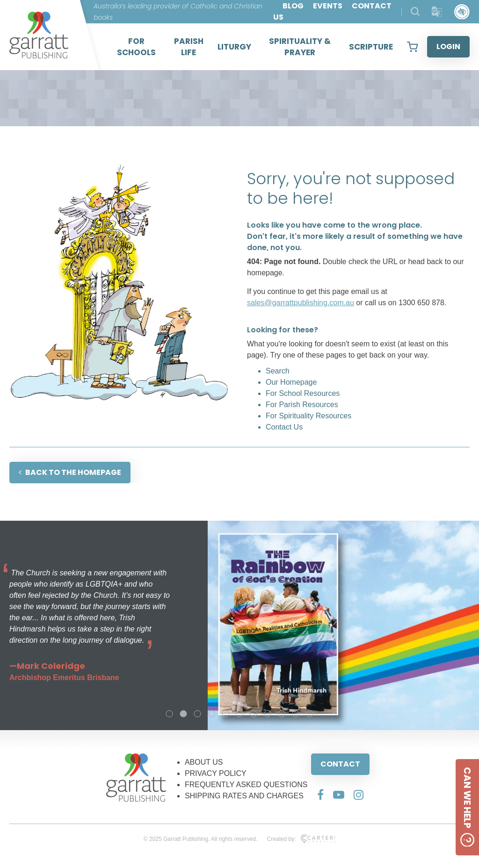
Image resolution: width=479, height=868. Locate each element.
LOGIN (448, 47)
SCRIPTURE (371, 47)
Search (278, 371)
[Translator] (437, 12)
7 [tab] (254, 714)
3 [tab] (197, 714)
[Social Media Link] (320, 795)
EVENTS (328, 6)
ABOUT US (204, 762)
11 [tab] (310, 714)
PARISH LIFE (189, 47)
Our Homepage (291, 382)
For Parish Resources (302, 405)
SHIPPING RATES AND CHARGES (244, 796)
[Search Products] (415, 11)
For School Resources (303, 393)
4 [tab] (211, 714)
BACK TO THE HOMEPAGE (70, 472)
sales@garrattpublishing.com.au (301, 303)
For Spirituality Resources (308, 416)
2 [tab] (183, 714)
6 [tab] (239, 714)
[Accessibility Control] (462, 12)
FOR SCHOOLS (136, 47)
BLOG (293, 6)
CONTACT (340, 764)
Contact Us (284, 427)
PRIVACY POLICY (216, 773)
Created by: (301, 839)
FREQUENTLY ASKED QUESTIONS (246, 785)
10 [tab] (296, 714)
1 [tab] (169, 714)
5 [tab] (225, 714)
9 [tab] (282, 714)
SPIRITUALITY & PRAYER (300, 47)
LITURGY (234, 47)
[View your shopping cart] (412, 47)
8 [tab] (268, 714)
